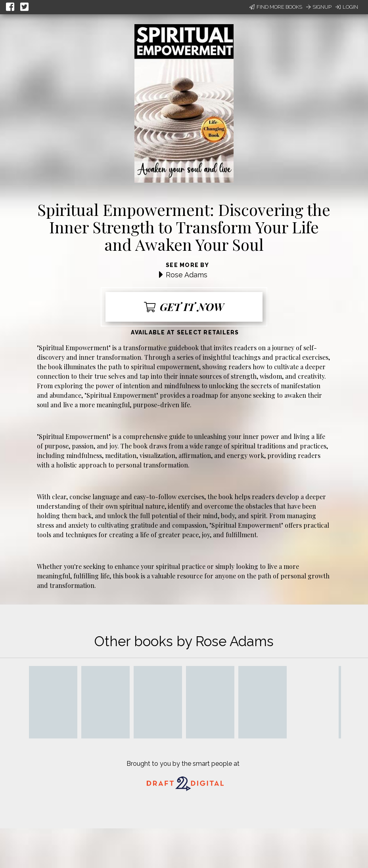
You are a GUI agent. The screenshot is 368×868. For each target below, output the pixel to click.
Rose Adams (187, 275)
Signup (319, 7)
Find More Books (276, 7)
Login (347, 7)
